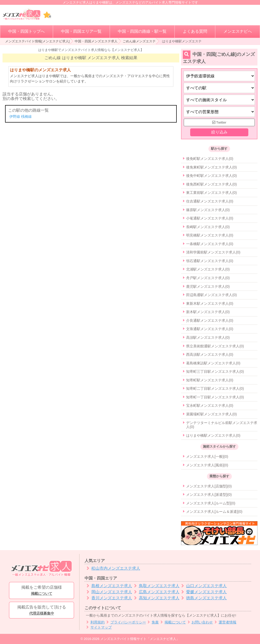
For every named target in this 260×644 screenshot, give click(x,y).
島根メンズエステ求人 (108, 586)
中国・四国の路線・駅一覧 (142, 31)
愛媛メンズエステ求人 (203, 592)
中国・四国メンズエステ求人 (96, 41)
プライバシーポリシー (125, 622)
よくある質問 (195, 31)
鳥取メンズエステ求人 (156, 586)
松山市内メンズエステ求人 (112, 568)
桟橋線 (26, 116)
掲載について (172, 622)
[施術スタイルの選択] (219, 100)
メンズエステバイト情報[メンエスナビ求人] (37, 41)
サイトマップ (98, 627)
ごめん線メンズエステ (139, 41)
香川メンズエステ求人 (108, 598)
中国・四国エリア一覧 (81, 31)
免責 (152, 622)
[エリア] (219, 88)
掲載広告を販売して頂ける (42, 611)
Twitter (219, 122)
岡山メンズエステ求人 (108, 592)
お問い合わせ (199, 622)
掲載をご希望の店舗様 (42, 591)
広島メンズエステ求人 (156, 592)
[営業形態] (219, 112)
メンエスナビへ (238, 31)
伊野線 (15, 116)
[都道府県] (219, 76)
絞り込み (219, 132)
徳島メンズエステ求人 (203, 598)
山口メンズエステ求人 (203, 586)
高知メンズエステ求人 (156, 598)
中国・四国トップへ (26, 31)
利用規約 (95, 622)
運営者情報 (225, 622)
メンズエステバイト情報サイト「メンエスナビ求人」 (140, 639)
